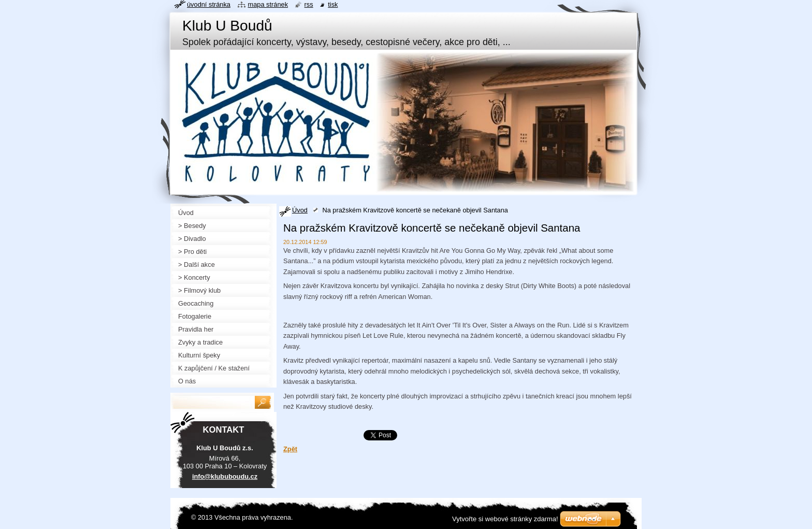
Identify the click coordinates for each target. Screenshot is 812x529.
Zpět (290, 449)
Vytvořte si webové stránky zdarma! (505, 519)
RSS (309, 4)
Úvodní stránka (209, 4)
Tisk (333, 4)
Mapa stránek (268, 4)
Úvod (300, 210)
